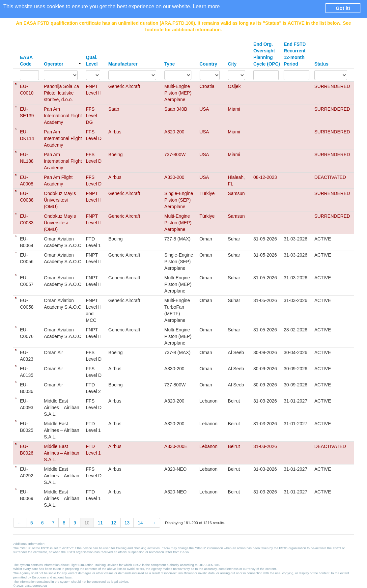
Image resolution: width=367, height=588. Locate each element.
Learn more (206, 6)
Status (321, 64)
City (232, 64)
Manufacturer (123, 64)
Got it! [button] (343, 8)
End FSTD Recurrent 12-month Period (295, 54)
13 (127, 523)
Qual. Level (92, 61)
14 (140, 523)
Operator (62, 64)
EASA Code (26, 61)
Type (170, 64)
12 (114, 523)
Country (209, 64)
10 (87, 523)
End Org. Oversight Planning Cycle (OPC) (267, 54)
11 (100, 523)
